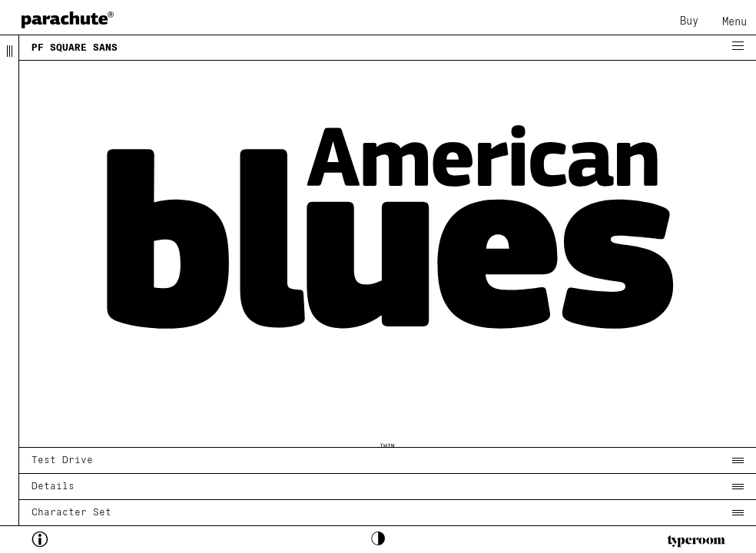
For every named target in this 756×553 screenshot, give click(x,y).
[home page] (68, 20)
